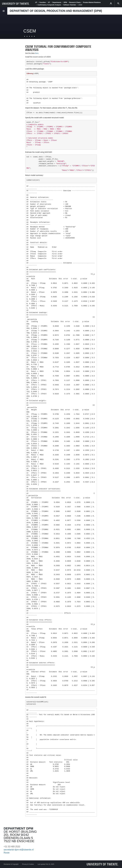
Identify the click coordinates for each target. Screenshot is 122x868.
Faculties (43, 2)
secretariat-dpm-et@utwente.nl (19, 850)
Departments (57, 2)
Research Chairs (75, 2)
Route (7, 853)
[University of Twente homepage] (16, 4)
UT (36, 2)
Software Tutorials (70, 5)
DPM (65, 2)
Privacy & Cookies (28, 864)
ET (49, 2)
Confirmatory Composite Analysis (49, 5)
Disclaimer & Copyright (11, 864)
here (37, 53)
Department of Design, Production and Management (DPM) (56, 11)
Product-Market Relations (92, 2)
